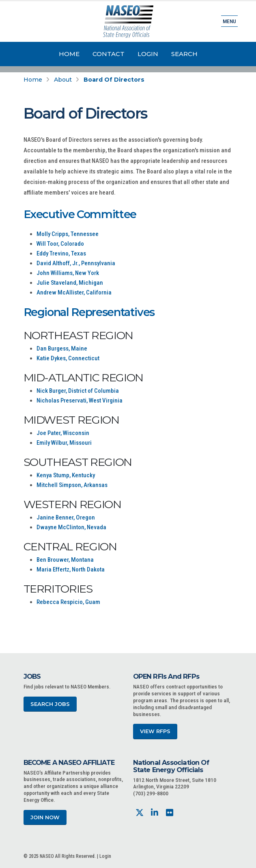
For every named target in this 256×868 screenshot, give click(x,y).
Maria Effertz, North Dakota (71, 569)
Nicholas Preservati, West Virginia (80, 400)
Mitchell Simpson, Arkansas (72, 485)
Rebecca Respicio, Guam (68, 602)
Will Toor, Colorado (60, 244)
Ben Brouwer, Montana (65, 560)
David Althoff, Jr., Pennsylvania (76, 263)
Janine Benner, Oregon (66, 517)
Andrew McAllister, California (74, 292)
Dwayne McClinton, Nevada (71, 527)
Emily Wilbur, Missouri (64, 443)
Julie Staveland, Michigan (70, 283)
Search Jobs (50, 704)
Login (148, 54)
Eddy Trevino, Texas (61, 253)
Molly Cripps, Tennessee (68, 234)
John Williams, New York (68, 273)
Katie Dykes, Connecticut (68, 358)
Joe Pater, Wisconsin (63, 433)
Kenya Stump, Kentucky (66, 475)
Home (69, 54)
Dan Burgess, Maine (62, 348)
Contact (109, 54)
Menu (229, 21)
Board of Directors (114, 80)
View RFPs (155, 731)
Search (184, 54)
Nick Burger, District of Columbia (78, 391)
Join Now (45, 817)
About (63, 80)
